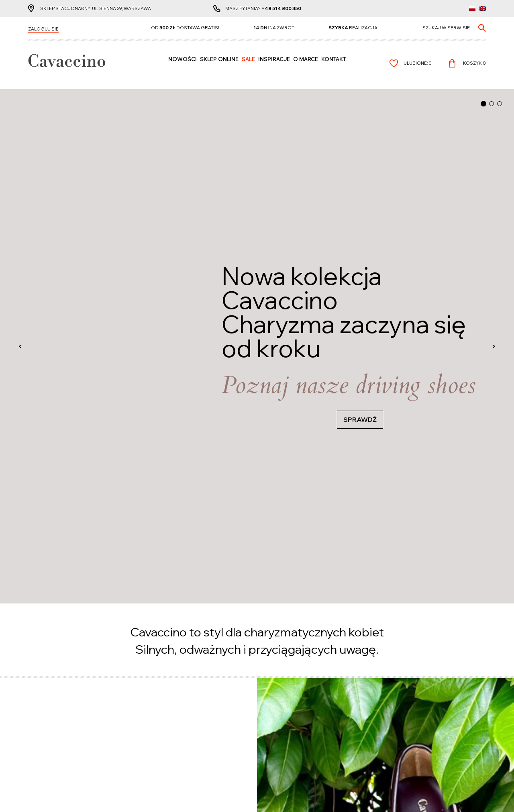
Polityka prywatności (289, 710)
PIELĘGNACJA (316, 261)
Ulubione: (418, 66)
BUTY (37, 170)
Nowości (183, 67)
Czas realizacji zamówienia (61, 710)
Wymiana (39, 737)
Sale (248, 67)
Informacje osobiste (170, 710)
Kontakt (334, 67)
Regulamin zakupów (287, 717)
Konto (156, 695)
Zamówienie (160, 724)
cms (249, 794)
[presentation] (20, 90)
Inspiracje (274, 67)
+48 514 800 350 (281, 10)
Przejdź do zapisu (257, 457)
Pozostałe (280, 695)
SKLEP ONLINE (219, 67)
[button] (483, 104)
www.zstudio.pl (276, 794)
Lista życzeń (160, 717)
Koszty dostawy (47, 724)
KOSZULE (304, 200)
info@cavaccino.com (405, 738)
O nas (269, 724)
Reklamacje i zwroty (53, 731)
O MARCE (306, 67)
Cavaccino (44, 695)
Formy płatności (48, 717)
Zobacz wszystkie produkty (66, 188)
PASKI (39, 231)
